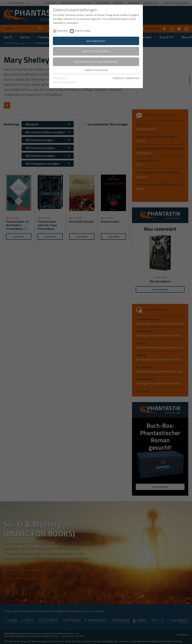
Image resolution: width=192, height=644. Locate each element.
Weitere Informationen (96, 70)
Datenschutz (133, 78)
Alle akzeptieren (96, 41)
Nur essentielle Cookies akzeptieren (96, 62)
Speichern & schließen (96, 51)
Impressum (119, 78)
